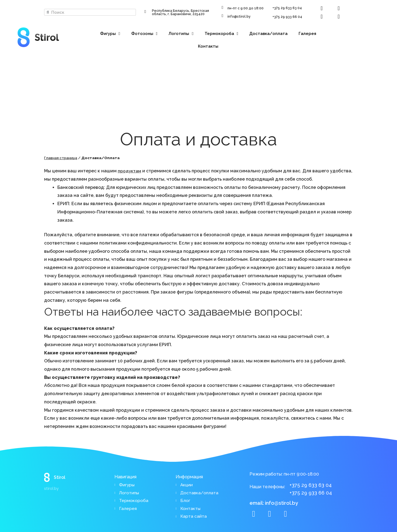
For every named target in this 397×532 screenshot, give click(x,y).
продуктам (130, 171)
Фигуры (110, 34)
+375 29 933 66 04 (287, 17)
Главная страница (62, 158)
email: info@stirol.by (274, 501)
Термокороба (221, 34)
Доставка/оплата (268, 34)
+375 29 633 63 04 (287, 8)
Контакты (208, 46)
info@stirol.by (239, 17)
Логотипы (181, 34)
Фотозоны (144, 34)
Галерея (307, 34)
